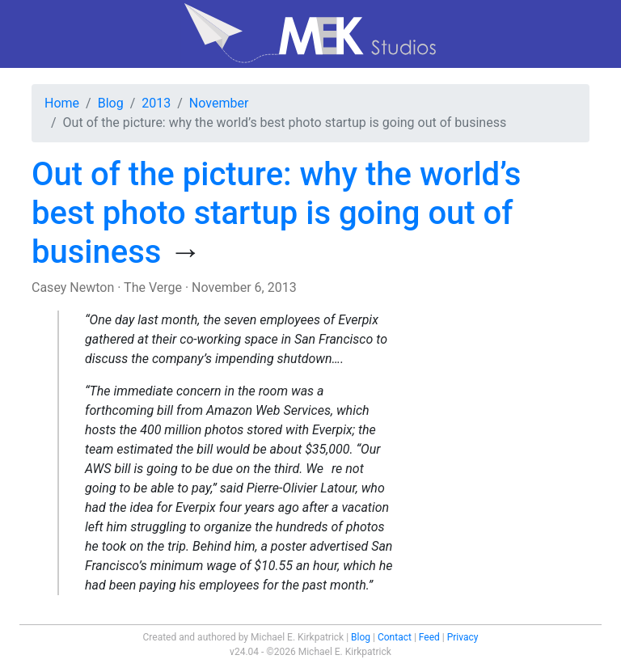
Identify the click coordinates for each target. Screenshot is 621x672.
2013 (156, 103)
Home (62, 103)
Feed (429, 637)
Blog (111, 103)
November (219, 103)
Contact (395, 637)
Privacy (463, 637)
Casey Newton (73, 287)
